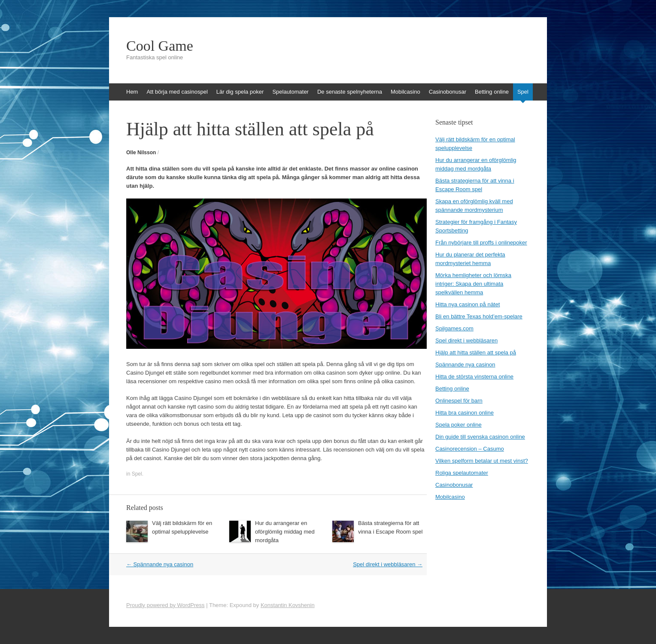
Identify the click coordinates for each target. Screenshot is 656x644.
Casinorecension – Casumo (470, 449)
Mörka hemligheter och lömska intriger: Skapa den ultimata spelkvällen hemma (473, 284)
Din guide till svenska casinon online (480, 437)
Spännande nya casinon (160, 564)
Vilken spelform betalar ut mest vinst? (482, 461)
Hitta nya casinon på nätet (468, 304)
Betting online (492, 92)
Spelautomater (290, 92)
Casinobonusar (448, 92)
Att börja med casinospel (177, 92)
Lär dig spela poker (240, 92)
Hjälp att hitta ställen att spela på (476, 353)
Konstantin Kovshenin (288, 605)
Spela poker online (459, 425)
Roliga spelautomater (462, 473)
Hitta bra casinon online (465, 413)
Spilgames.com (454, 328)
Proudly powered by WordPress (166, 605)
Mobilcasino (405, 92)
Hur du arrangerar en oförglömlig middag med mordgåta (285, 532)
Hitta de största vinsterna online (474, 377)
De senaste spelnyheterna (350, 92)
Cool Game (160, 46)
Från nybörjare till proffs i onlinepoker (481, 243)
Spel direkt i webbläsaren (388, 564)
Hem (132, 92)
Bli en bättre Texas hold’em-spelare (479, 316)
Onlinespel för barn (459, 401)
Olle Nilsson (141, 153)
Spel (523, 92)
